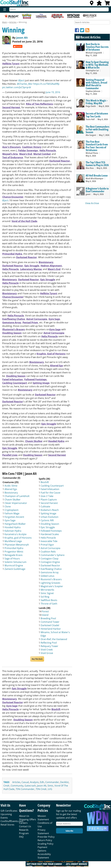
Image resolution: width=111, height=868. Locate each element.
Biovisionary (46, 262)
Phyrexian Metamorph (17, 545)
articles (16, 782)
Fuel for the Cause (50, 493)
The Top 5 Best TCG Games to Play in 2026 (97, 164)
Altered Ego (57, 366)
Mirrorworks (47, 590)
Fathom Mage (12, 513)
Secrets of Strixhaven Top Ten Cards (97, 115)
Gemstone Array (12, 322)
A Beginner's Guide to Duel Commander (97, 190)
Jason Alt (22, 38)
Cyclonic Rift (47, 520)
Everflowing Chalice (14, 319)
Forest (45, 611)
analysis (34, 782)
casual (25, 782)
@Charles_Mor (25, 84)
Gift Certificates (9, 811)
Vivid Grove (47, 653)
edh (42, 782)
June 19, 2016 (53, 92)
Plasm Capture (49, 500)
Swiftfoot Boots (49, 600)
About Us (24, 816)
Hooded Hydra (56, 441)
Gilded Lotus (47, 576)
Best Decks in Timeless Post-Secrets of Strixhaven (97, 47)
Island (45, 615)
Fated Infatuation (13, 379)
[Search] (59, 9)
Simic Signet (47, 593)
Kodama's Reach (50, 510)
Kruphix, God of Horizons (51, 354)
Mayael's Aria (10, 154)
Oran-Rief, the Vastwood (54, 639)
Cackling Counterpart (15, 383)
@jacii (5, 200)
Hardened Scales (50, 534)
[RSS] (87, 30)
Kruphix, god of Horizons (18, 538)
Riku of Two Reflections (40, 104)
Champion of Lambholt (17, 496)
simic (50, 786)
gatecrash (30, 786)
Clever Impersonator (16, 503)
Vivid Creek (47, 650)
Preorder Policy (46, 837)
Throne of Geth (49, 604)
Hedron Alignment (51, 266)
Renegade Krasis (14, 555)
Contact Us (25, 826)
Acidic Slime (11, 486)
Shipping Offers (28, 819)
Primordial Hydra (12, 254)
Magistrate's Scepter (52, 586)
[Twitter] (83, 30)
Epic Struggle (32, 266)
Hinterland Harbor (51, 629)
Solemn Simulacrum (15, 562)
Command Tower (50, 622)
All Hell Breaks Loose (97, 175)
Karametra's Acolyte (15, 534)
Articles (13, 22)
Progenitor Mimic (14, 552)
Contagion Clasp (50, 559)
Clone (8, 506)
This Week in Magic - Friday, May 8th (97, 102)
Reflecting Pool (49, 643)
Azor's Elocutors (11, 147)
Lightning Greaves (50, 583)
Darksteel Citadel (50, 625)
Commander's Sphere (53, 555)
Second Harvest (11, 107)
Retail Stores (7, 825)
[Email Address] (69, 824)
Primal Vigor (47, 545)
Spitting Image (41, 383)
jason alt (42, 786)
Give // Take (47, 496)
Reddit (18, 46)
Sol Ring (45, 597)
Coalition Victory (32, 147)
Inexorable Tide (49, 541)
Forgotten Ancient (14, 517)
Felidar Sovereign (28, 150)
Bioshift (45, 482)
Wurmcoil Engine (14, 565)
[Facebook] (77, 30)
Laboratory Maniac (31, 269)
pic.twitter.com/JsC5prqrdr (17, 87)
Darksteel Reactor (60, 161)
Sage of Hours (12, 559)
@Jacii (21, 80)
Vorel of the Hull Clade (24, 221)
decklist (64, 782)
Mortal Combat (42, 154)
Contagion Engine (50, 562)
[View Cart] (107, 4)
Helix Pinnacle (48, 150)
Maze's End (26, 154)
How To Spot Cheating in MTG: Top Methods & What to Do (97, 65)
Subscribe (69, 831)
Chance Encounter (13, 197)
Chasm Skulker (34, 441)
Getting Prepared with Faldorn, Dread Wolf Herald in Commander (96, 84)
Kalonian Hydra (13, 531)
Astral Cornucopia (37, 319)
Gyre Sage (54, 319)
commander (52, 782)
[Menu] (4, 10)
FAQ (21, 837)
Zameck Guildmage (15, 569)
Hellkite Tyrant (11, 64)
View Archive (92, 203)
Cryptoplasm (11, 510)
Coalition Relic (48, 552)
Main (5, 22)
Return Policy (45, 840)
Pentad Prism (30, 322)
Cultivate (45, 506)
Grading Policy (45, 844)
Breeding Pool (48, 618)
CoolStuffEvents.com (12, 821)
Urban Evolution (50, 517)
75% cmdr (41, 789)
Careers (23, 823)
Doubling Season (12, 333)
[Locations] (92, 4)
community (17, 786)
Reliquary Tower (49, 646)
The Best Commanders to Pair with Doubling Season (97, 129)
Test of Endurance (13, 157)
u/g (50, 789)
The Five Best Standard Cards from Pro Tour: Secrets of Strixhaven (97, 146)
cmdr (7, 786)
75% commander (25, 789)
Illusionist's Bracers (14, 329)
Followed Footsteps (35, 379)
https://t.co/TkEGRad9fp (46, 84)
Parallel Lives (10, 455)
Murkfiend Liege (13, 541)
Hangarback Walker (15, 524)
